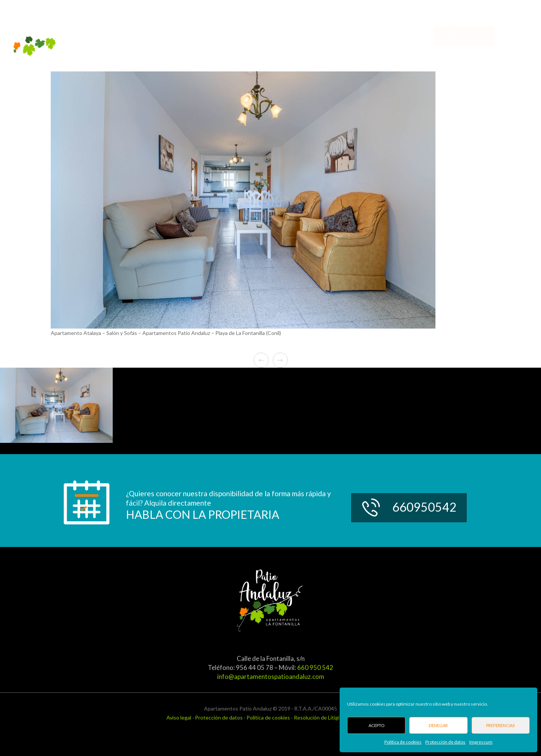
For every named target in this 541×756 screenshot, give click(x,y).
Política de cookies (403, 742)
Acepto (376, 725)
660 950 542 (315, 667)
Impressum (481, 742)
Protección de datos (445, 742)
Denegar (438, 725)
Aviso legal (179, 717)
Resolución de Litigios (319, 717)
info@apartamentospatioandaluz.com (271, 676)
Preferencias (500, 725)
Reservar (501, 36)
